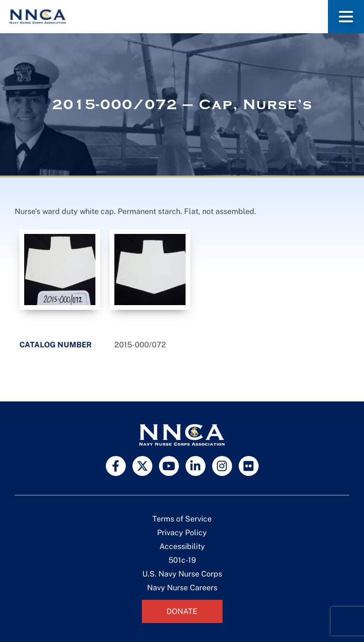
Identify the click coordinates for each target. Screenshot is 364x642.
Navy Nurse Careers (182, 588)
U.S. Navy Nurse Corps (182, 574)
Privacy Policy (182, 533)
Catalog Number (56, 345)
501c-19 (182, 560)
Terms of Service (182, 519)
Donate (182, 611)
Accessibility (182, 546)
